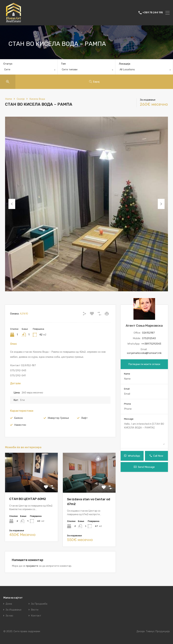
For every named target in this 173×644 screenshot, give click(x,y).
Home (9, 99)
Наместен (20, 425)
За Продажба (39, 604)
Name (127, 374)
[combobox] (29, 70)
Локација (125, 64)
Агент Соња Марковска (144, 326)
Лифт (84, 418)
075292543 (149, 338)
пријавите (32, 566)
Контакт (36, 616)
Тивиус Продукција (158, 631)
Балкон (18, 418)
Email (127, 389)
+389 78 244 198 (153, 13)
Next (161, 204)
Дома (9, 604)
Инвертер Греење (58, 418)
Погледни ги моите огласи (144, 364)
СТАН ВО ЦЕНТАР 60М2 (28, 499)
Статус (8, 64)
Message (129, 419)
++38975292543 (151, 344)
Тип (63, 64)
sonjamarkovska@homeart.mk (144, 353)
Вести (35, 610)
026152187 (148, 333)
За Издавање (14, 610)
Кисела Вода (37, 99)
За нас (9, 616)
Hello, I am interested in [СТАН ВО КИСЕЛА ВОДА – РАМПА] (144, 433)
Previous (12, 204)
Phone (127, 404)
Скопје (21, 99)
